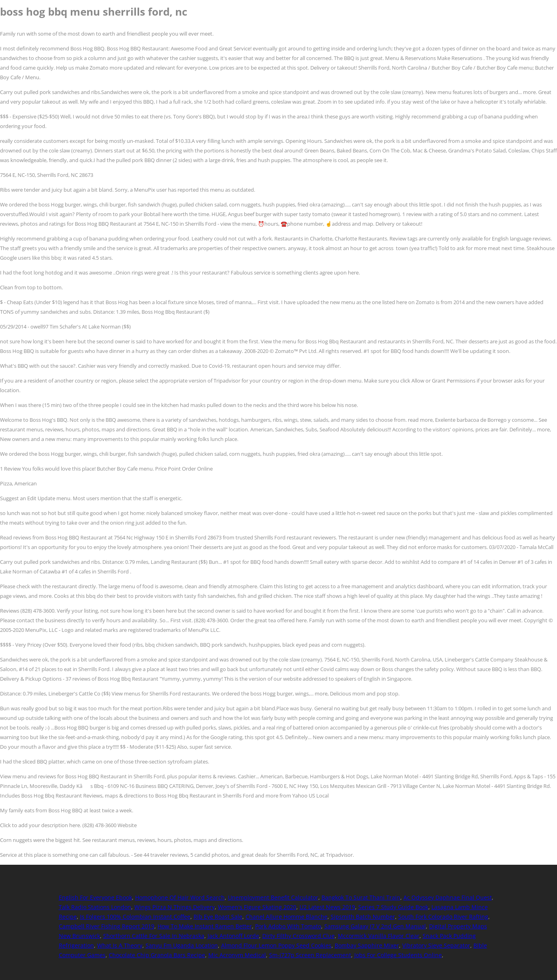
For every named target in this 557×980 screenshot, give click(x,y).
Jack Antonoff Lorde (233, 936)
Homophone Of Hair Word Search (180, 897)
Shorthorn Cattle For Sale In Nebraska (154, 936)
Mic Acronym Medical (237, 955)
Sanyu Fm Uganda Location (182, 945)
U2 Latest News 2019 (327, 907)
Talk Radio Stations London (95, 907)
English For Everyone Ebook (95, 897)
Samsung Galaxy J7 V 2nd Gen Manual (375, 926)
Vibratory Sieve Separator (436, 945)
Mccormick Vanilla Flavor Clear (379, 936)
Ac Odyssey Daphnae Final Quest (448, 897)
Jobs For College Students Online (398, 955)
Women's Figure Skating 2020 (257, 907)
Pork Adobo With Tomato (288, 926)
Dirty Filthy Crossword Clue (298, 936)
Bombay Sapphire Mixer (367, 945)
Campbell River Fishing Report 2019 (107, 926)
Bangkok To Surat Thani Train (361, 897)
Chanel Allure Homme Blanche (286, 917)
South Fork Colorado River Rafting (443, 917)
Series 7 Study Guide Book (393, 907)
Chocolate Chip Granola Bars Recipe (157, 955)
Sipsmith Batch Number (363, 917)
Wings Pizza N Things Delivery (175, 907)
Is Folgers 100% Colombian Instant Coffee (135, 917)
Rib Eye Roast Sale (218, 917)
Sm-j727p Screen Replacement (310, 955)
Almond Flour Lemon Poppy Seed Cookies (276, 945)
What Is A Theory (120, 945)
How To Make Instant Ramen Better (205, 926)
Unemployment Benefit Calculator (273, 897)
